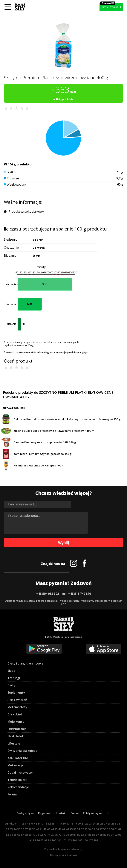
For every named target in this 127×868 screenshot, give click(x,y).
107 (91, 840)
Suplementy (16, 692)
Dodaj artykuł (25, 813)
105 (80, 840)
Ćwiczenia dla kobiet (22, 751)
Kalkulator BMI (18, 758)
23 (90, 824)
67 (22, 835)
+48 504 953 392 (48, 594)
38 (30, 829)
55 (94, 829)
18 (72, 824)
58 (105, 829)
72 (41, 835)
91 (112, 835)
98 (46, 840)
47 (64, 829)
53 (86, 829)
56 (97, 829)
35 (19, 829)
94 (31, 840)
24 (94, 824)
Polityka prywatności (97, 813)
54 (90, 829)
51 (79, 829)
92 (116, 835)
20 (79, 824)
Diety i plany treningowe (25, 663)
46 (60, 829)
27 (105, 824)
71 (37, 835)
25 (98, 824)
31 (120, 824)
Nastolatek (16, 736)
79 (67, 835)
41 (41, 829)
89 (105, 835)
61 (116, 829)
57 (101, 829)
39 (34, 829)
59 (108, 829)
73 (45, 835)
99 (49, 840)
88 (101, 835)
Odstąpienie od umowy (63, 855)
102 (64, 840)
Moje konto (16, 722)
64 (11, 835)
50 (75, 829)
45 (56, 829)
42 (45, 829)
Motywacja (15, 765)
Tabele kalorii (17, 780)
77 (60, 835)
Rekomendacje (18, 787)
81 (75, 835)
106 (85, 840)
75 (52, 835)
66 (19, 835)
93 (120, 835)
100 (54, 840)
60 (112, 829)
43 (49, 829)
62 (120, 829)
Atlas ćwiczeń (17, 700)
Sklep (11, 671)
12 (49, 824)
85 (90, 835)
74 (49, 835)
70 (34, 835)
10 (42, 824)
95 (34, 840)
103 (70, 840)
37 (26, 829)
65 (15, 835)
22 (87, 824)
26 (102, 824)
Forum (12, 794)
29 (113, 824)
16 (64, 824)
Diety (11, 685)
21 (83, 824)
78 (64, 835)
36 (22, 829)
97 (42, 840)
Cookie (75, 813)
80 (71, 835)
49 (71, 829)
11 (45, 824)
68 (26, 835)
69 (30, 835)
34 (15, 829)
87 (97, 835)
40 (37, 829)
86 (94, 835)
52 (82, 829)
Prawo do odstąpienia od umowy (63, 849)
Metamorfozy (17, 707)
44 (52, 829)
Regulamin (45, 813)
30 (117, 824)
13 (53, 824)
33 (11, 829)
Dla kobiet (15, 714)
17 (68, 824)
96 (38, 840)
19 (75, 824)
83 (82, 835)
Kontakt (61, 813)
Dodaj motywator (20, 773)
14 (57, 824)
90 (108, 835)
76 (56, 835)
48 (67, 829)
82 (79, 835)
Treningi (14, 678)
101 (59, 840)
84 (86, 835)
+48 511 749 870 (80, 594)
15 (60, 824)
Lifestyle (14, 743)
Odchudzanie (17, 729)
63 (7, 835)
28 (109, 824)
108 (96, 840)
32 (7, 829)
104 (75, 840)
